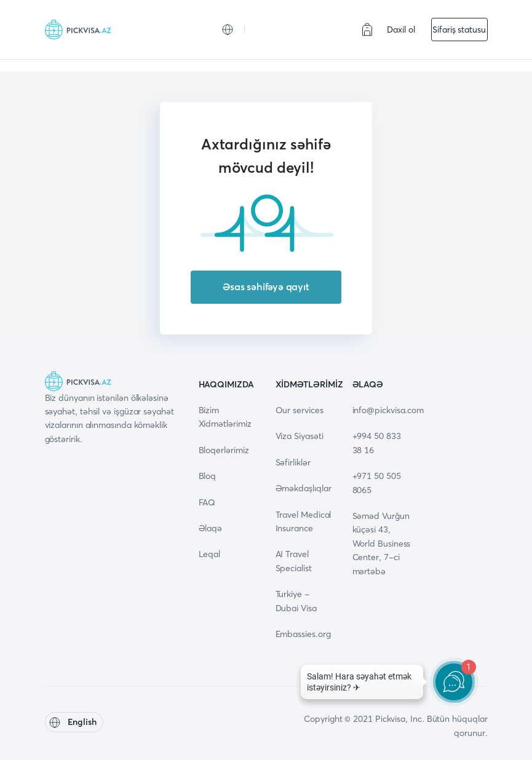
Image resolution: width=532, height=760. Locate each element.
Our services (300, 410)
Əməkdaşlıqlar (304, 488)
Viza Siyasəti (300, 436)
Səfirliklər (293, 462)
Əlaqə (211, 528)
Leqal (210, 554)
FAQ (207, 502)
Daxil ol (401, 30)
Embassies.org (303, 634)
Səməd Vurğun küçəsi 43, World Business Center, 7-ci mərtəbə (382, 544)
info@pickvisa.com (388, 410)
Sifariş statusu (459, 30)
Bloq (208, 476)
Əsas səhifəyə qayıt (266, 287)
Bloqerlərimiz (224, 450)
